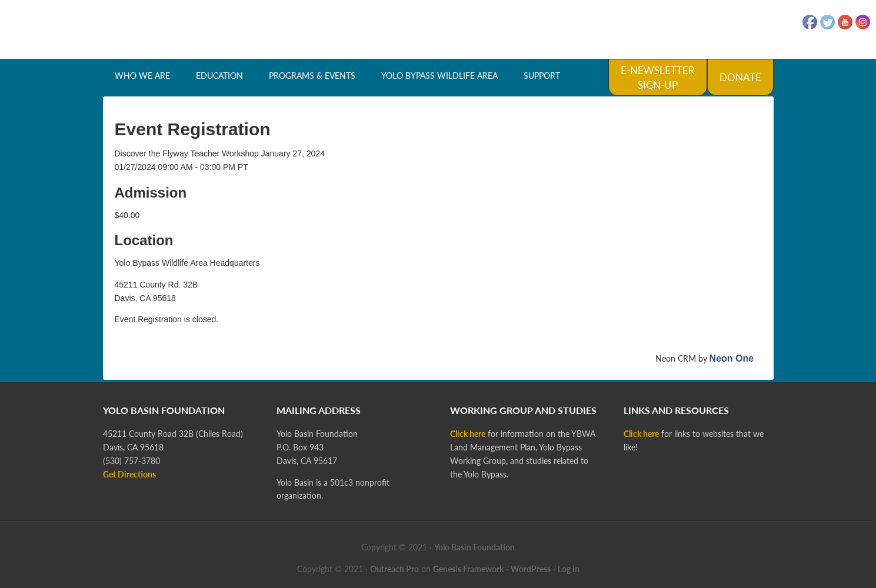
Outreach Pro (394, 569)
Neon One (732, 358)
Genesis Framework (468, 569)
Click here (468, 434)
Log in (569, 569)
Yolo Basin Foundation (438, 29)
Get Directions (129, 474)
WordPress (531, 569)
